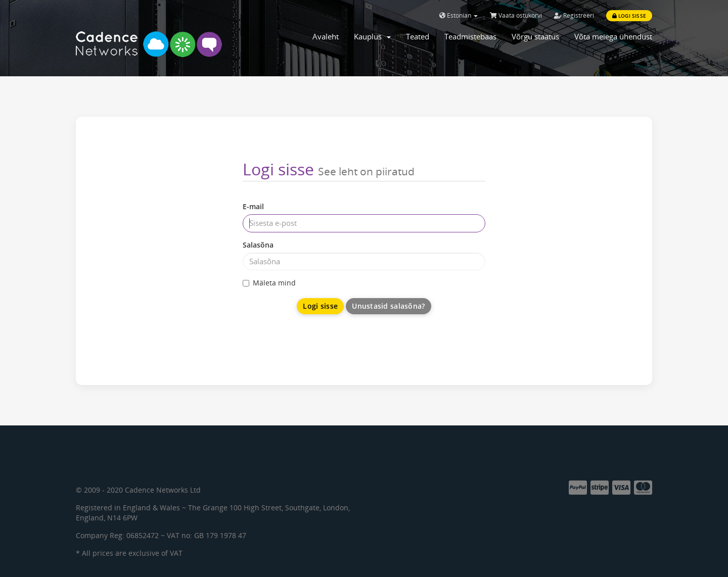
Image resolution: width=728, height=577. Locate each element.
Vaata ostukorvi (516, 15)
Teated (418, 36)
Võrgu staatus (535, 36)
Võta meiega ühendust (613, 36)
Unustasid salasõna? (388, 306)
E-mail (253, 206)
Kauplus (372, 36)
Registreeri (574, 15)
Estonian (459, 15)
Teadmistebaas (470, 36)
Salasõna (258, 245)
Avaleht (326, 36)
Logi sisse (629, 16)
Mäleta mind (269, 283)
